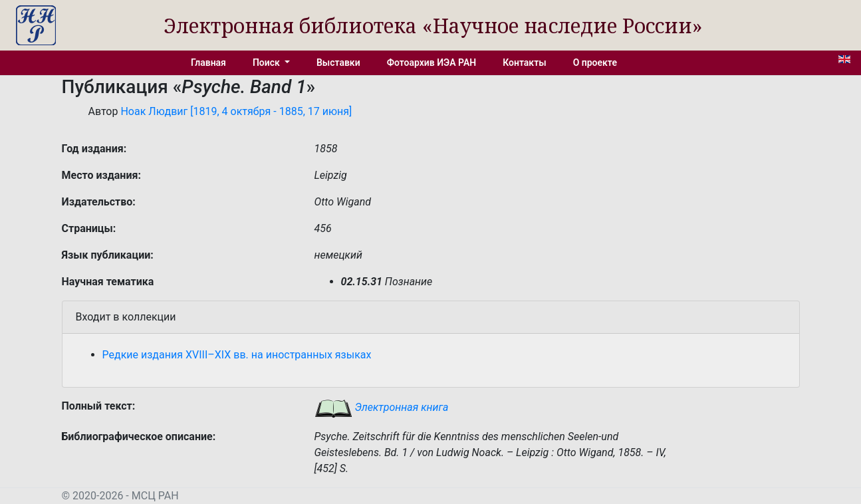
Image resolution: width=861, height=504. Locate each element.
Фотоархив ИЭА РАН (432, 63)
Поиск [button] (267, 63)
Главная (208, 63)
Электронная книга (382, 407)
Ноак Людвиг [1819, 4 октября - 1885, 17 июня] (236, 111)
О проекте (595, 63)
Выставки (338, 63)
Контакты (524, 63)
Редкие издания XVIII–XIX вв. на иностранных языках (237, 355)
